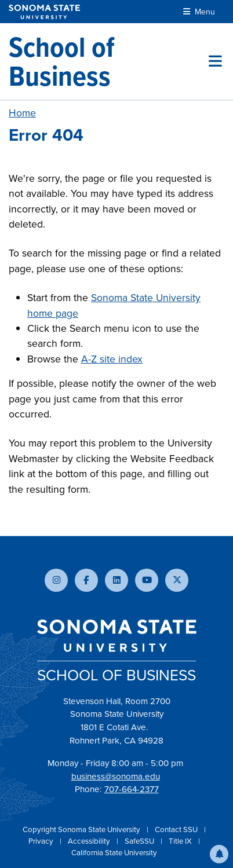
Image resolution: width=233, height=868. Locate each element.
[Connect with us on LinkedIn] (116, 580)
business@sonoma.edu (116, 777)
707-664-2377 (132, 789)
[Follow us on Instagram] (56, 580)
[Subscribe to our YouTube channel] (147, 580)
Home (22, 113)
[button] (219, 854)
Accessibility (90, 841)
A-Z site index (112, 359)
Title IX (181, 841)
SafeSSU (140, 841)
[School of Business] (109, 61)
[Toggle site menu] (215, 61)
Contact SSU (177, 829)
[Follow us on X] (177, 580)
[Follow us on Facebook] (86, 580)
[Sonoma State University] (44, 12)
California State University (114, 853)
